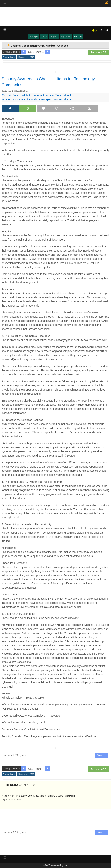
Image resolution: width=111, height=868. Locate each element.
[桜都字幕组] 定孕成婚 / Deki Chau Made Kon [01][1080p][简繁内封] (38, 796)
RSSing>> (33, 37)
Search (101, 755)
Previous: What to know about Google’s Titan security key (37, 99)
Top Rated (66, 37)
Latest (44, 37)
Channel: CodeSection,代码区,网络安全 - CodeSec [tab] (37, 45)
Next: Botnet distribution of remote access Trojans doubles (38, 95)
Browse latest (9, 57)
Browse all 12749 (26, 57)
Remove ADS (98, 52)
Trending (78, 37)
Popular (54, 37)
